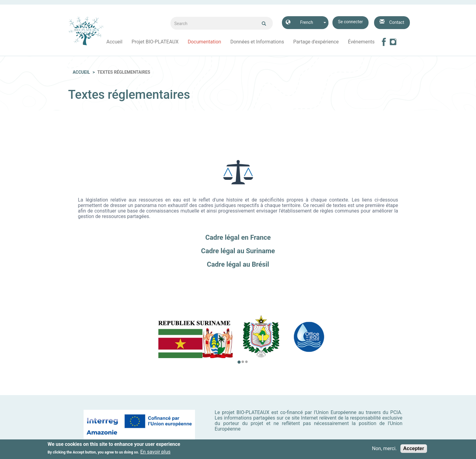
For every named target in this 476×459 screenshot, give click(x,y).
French (306, 22)
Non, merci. (384, 449)
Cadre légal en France (238, 237)
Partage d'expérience (316, 42)
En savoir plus (155, 453)
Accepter (414, 449)
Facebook (384, 42)
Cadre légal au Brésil (238, 264)
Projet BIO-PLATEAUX (155, 42)
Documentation (204, 42)
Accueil (114, 42)
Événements (361, 42)
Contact (397, 22)
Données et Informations (257, 42)
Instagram (393, 42)
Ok (264, 24)
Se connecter (350, 22)
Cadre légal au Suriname (238, 251)
